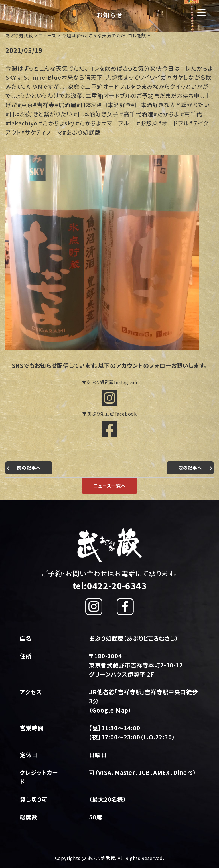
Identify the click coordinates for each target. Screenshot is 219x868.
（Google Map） (110, 710)
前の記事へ (29, 468)
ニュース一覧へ (109, 486)
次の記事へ (190, 468)
